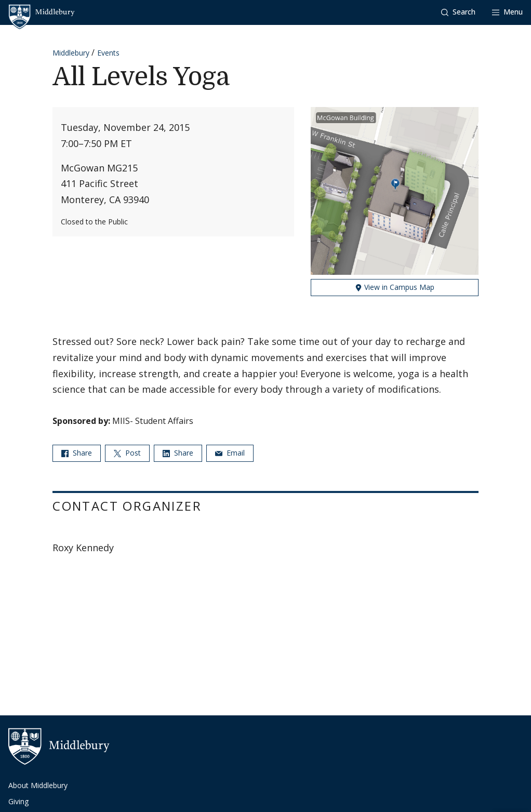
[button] (458, 12)
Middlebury (71, 53)
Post (127, 453)
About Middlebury (38, 785)
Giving (18, 801)
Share (77, 453)
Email (230, 453)
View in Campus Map (395, 287)
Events (108, 53)
